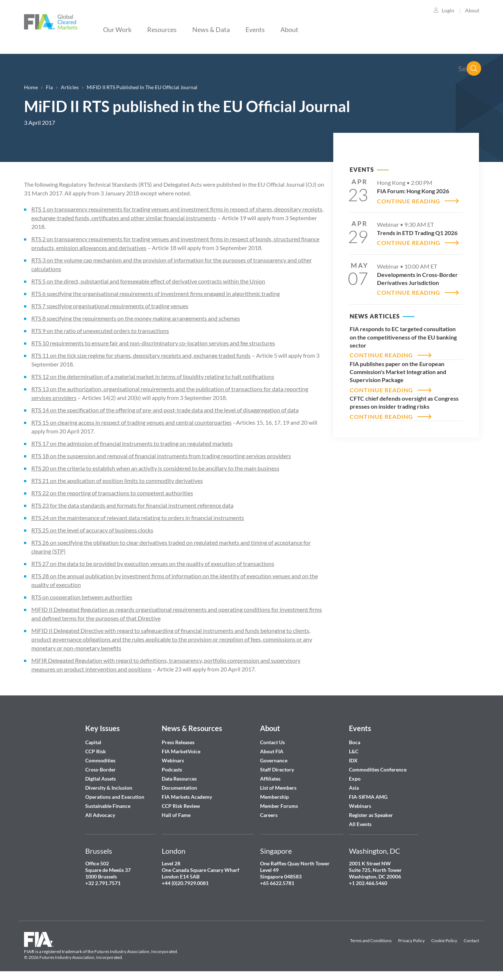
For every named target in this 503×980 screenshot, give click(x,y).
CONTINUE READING (409, 201)
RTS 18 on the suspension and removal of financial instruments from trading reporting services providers (161, 456)
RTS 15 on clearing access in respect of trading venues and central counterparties (131, 422)
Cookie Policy (444, 941)
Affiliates (270, 779)
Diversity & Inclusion (109, 788)
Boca (355, 742)
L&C (354, 751)
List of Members (278, 788)
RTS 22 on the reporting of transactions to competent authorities (112, 493)
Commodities (100, 760)
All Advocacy (100, 815)
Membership (274, 797)
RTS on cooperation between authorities (82, 597)
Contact (471, 941)
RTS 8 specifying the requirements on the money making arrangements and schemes (136, 318)
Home (31, 87)
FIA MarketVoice (181, 751)
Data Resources (179, 779)
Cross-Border (101, 769)
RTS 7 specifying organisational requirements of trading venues (110, 306)
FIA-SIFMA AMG (368, 797)
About (472, 10)
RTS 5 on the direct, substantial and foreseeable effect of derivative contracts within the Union (148, 281)
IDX (353, 760)
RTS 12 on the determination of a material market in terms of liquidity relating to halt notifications (153, 376)
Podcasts (172, 769)
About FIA (272, 751)
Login (448, 10)
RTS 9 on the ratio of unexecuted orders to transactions (100, 331)
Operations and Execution (115, 797)
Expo (355, 779)
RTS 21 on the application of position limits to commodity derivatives (117, 481)
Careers (269, 815)
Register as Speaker (371, 815)
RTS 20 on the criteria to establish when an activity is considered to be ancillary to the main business (155, 468)
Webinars (173, 760)
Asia (354, 788)
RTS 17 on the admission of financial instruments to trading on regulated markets (132, 443)
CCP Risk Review (181, 806)
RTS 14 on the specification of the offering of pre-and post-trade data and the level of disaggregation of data (165, 410)
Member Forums (279, 806)
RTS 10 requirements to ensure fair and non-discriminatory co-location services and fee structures (153, 343)
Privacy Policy (411, 941)
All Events (360, 824)
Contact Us (272, 742)
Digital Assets (101, 779)
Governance (274, 760)
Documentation (180, 788)
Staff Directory (277, 769)
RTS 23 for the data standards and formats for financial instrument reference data (132, 505)
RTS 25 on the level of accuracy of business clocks (92, 530)
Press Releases (178, 742)
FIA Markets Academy (187, 797)
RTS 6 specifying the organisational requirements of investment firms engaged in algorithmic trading (156, 293)
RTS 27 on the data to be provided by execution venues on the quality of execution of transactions (153, 564)
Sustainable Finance (108, 806)
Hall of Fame (176, 815)
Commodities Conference (378, 769)
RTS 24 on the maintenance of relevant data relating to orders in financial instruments (138, 518)
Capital (93, 742)
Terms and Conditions (371, 941)
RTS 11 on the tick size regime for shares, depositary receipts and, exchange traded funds (141, 355)
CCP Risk (96, 751)
